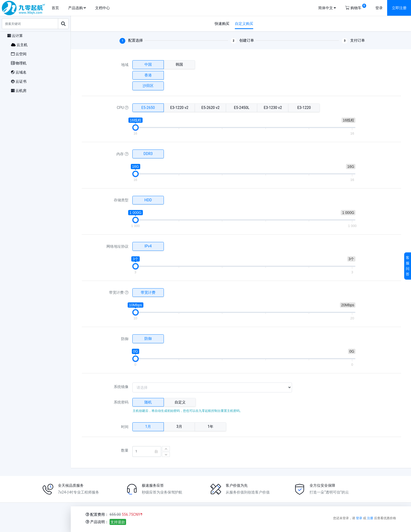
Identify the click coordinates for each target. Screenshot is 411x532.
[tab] (148, 402)
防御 (125, 339)
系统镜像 (121, 387)
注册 (370, 518)
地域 (125, 65)
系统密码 (121, 402)
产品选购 (77, 8)
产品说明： (97, 522)
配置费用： (97, 514)
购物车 (356, 7)
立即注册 (399, 8)
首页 (55, 8)
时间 (125, 427)
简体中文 (327, 8)
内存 (122, 154)
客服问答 (408, 266)
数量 (125, 450)
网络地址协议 (117, 246)
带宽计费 (119, 292)
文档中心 (102, 8)
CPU (123, 108)
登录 (379, 8)
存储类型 (121, 200)
